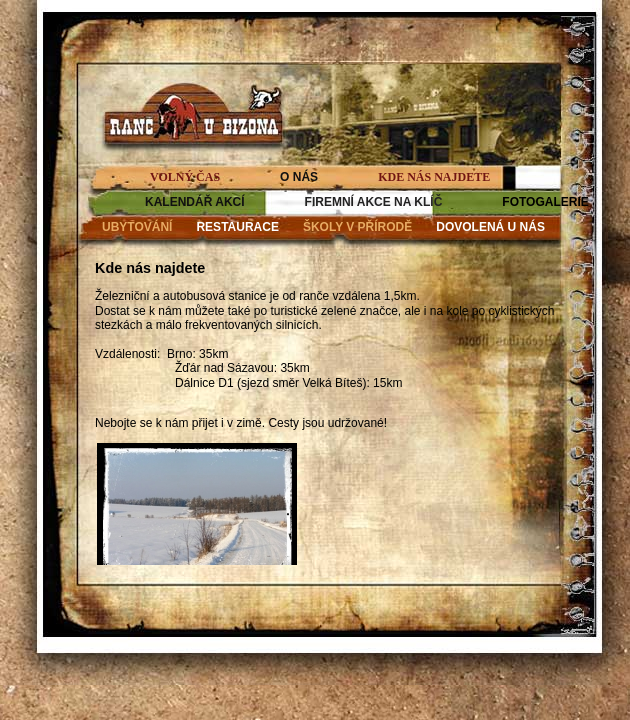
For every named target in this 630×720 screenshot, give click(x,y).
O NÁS (299, 177)
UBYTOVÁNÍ (137, 227)
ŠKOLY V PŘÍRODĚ (357, 227)
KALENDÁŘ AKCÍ (195, 202)
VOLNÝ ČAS (185, 177)
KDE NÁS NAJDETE (434, 177)
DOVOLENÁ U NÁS (490, 227)
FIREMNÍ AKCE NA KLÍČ (374, 202)
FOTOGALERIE (545, 202)
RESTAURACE (237, 227)
